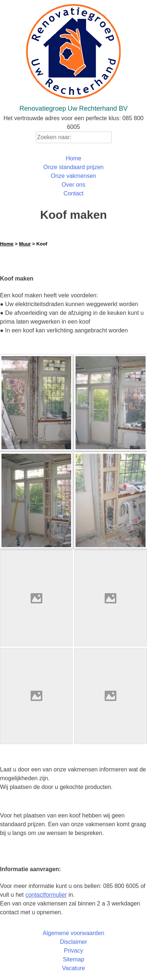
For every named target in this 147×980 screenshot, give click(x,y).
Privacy (73, 951)
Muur (25, 244)
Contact (73, 193)
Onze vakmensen (73, 176)
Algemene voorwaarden (73, 933)
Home (73, 158)
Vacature (73, 968)
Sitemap (73, 959)
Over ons (73, 185)
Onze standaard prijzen (73, 167)
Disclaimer (73, 942)
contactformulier (46, 895)
